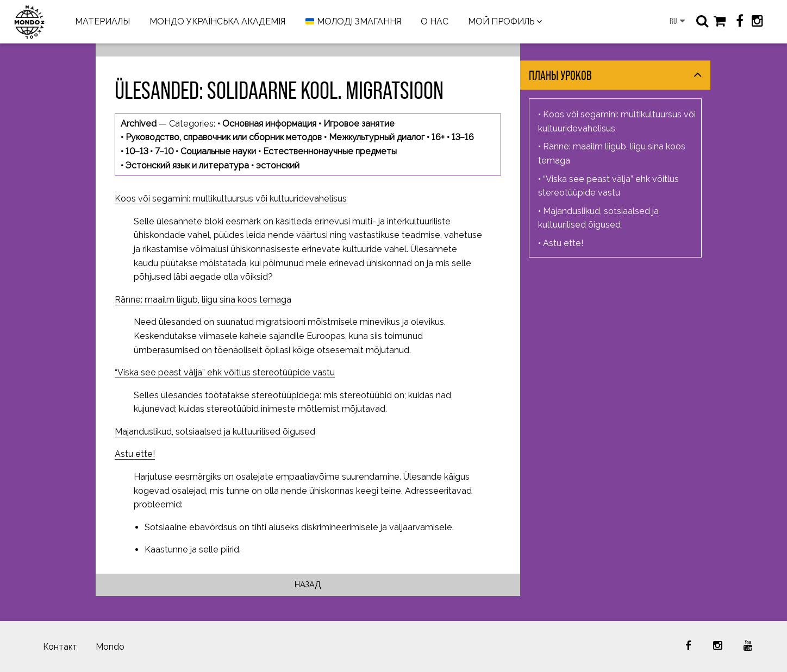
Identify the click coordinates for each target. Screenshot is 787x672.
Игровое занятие (359, 124)
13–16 (463, 137)
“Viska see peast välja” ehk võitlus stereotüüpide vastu (225, 372)
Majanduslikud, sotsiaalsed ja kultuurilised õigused (215, 432)
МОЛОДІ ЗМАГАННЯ (353, 22)
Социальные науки (218, 151)
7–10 (164, 151)
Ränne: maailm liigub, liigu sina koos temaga (203, 300)
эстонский (278, 165)
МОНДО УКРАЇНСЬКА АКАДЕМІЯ (217, 21)
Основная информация (269, 124)
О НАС (435, 21)
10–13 (137, 151)
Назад (308, 584)
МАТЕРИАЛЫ (102, 21)
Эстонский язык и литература (187, 165)
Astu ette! (135, 454)
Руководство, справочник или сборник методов (224, 137)
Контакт (60, 647)
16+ (438, 137)
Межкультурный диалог (377, 137)
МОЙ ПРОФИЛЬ (501, 21)
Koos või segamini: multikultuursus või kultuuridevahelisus (231, 199)
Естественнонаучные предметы (330, 151)
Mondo (110, 647)
